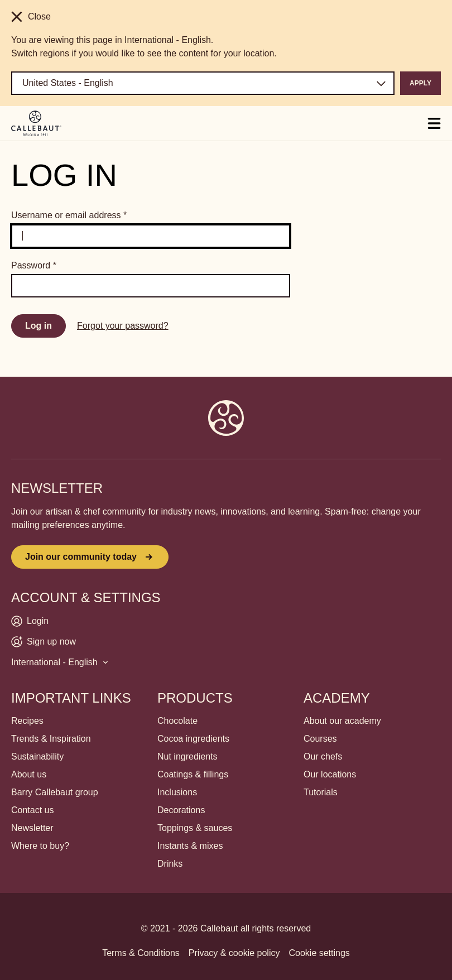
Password (34, 265)
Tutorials (321, 792)
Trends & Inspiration (51, 739)
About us (29, 774)
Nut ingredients (187, 756)
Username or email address (69, 215)
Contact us (32, 810)
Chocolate (177, 721)
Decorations (181, 810)
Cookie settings (319, 953)
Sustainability (37, 756)
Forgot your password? (123, 326)
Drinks (170, 864)
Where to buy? (40, 846)
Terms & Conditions (141, 953)
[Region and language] (203, 83)
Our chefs (323, 756)
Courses (320, 739)
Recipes (27, 721)
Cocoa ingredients (193, 739)
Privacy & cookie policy (234, 953)
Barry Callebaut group (55, 792)
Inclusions (177, 792)
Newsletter (32, 828)
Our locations (330, 774)
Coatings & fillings (193, 774)
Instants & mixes (190, 846)
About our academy (342, 721)
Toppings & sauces (195, 828)
